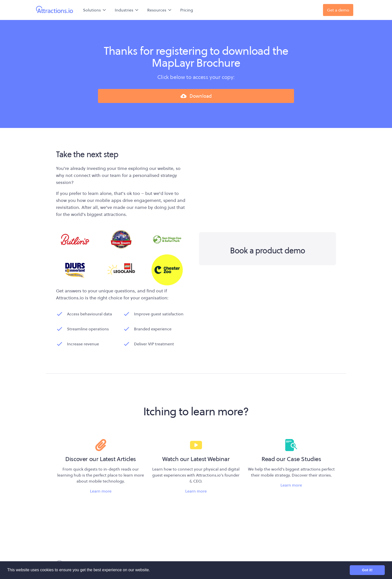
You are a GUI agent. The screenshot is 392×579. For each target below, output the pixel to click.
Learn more (101, 491)
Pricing (187, 10)
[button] (95, 10)
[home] (54, 10)
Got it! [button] (367, 570)
